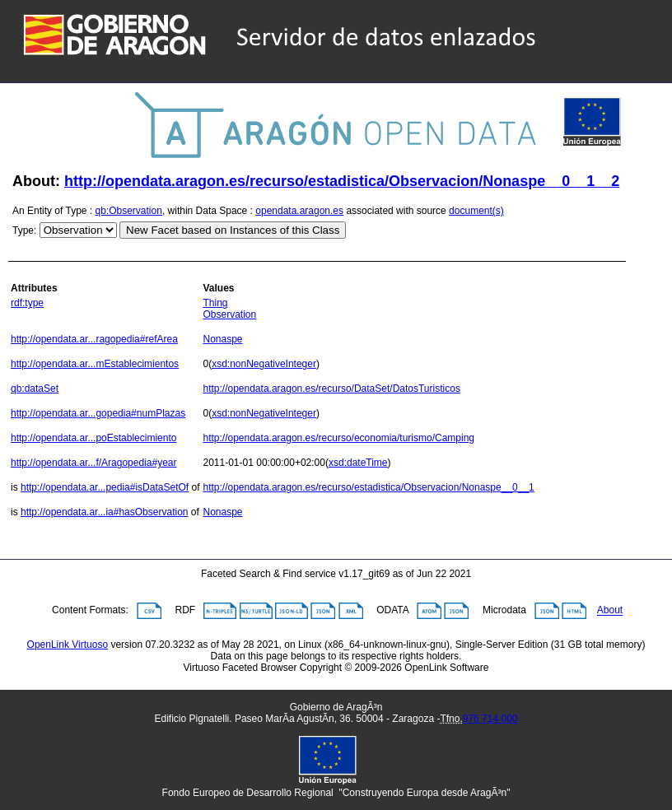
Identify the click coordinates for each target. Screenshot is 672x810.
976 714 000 (490, 719)
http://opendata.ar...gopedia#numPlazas (98, 413)
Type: (24, 230)
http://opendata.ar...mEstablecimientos (95, 364)
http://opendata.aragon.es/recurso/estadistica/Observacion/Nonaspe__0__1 (368, 487)
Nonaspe (222, 339)
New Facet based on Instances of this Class (233, 230)
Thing (215, 303)
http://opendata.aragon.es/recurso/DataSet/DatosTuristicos (331, 389)
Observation (229, 314)
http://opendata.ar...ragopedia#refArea (94, 339)
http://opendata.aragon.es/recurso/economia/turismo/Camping (338, 438)
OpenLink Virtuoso (68, 645)
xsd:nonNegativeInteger (264, 364)
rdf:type (27, 303)
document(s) (476, 211)
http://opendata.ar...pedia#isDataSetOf (105, 487)
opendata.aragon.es (299, 211)
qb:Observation (129, 211)
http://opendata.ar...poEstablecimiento (93, 438)
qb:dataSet (35, 389)
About (610, 611)
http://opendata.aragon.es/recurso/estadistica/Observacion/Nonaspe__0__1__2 (342, 181)
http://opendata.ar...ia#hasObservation (104, 512)
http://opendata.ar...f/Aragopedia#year (93, 463)
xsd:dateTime (358, 463)
